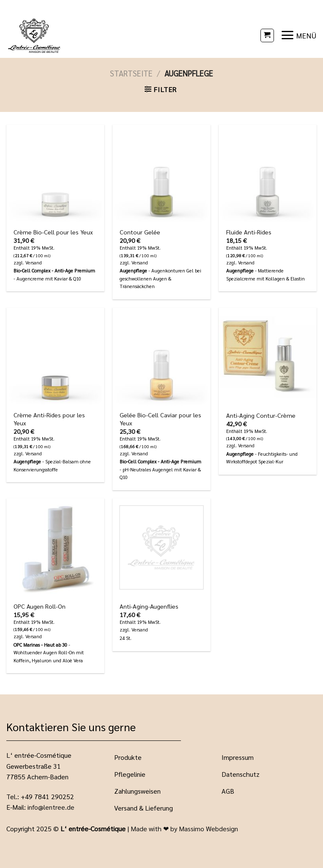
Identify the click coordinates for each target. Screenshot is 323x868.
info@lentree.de (51, 807)
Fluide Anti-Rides (249, 232)
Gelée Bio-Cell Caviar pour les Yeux (160, 419)
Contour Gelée (140, 232)
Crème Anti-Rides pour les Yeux (49, 419)
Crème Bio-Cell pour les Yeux (53, 232)
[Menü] (298, 35)
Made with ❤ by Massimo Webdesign (184, 829)
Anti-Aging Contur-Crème (261, 415)
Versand (34, 263)
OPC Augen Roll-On (40, 606)
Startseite (131, 73)
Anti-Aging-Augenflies (149, 606)
